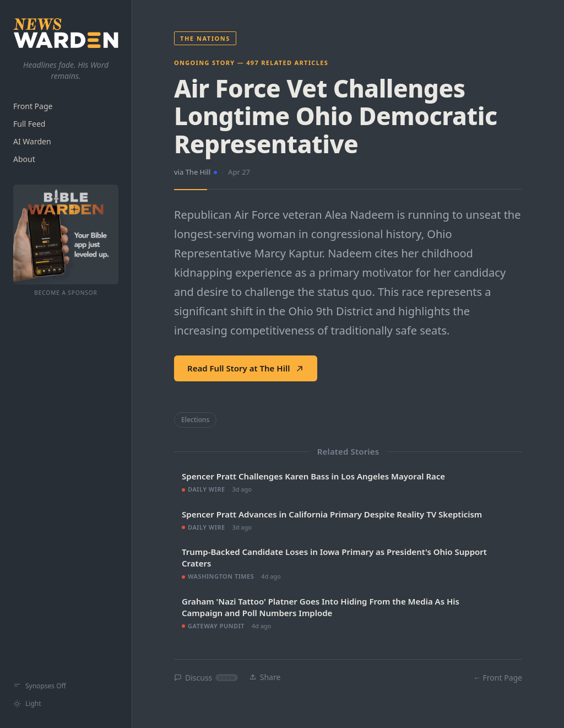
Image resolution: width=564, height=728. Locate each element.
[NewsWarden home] (66, 33)
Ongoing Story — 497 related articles (251, 63)
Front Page (33, 106)
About (24, 159)
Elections (195, 420)
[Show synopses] (66, 686)
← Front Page (498, 678)
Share (265, 677)
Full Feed (29, 124)
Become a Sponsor (66, 293)
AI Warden (32, 141)
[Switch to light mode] (66, 704)
